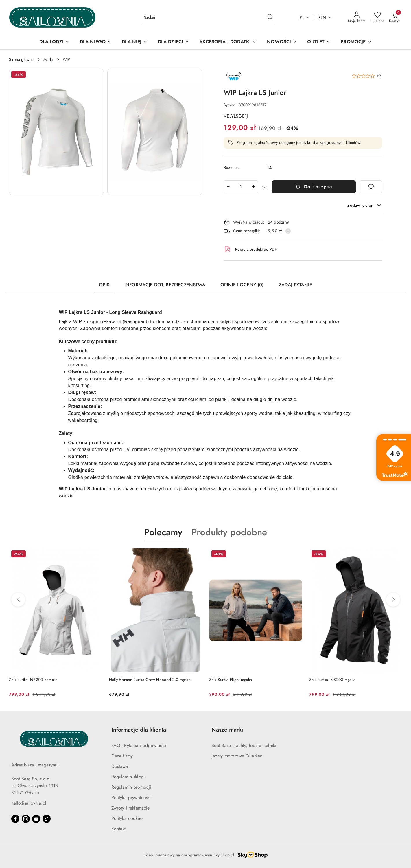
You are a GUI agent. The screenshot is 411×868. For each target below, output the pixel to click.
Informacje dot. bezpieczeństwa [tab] (165, 285)
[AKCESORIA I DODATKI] (228, 42)
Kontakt (119, 829)
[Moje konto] (357, 17)
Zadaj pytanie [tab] (295, 285)
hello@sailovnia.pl (29, 803)
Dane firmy (122, 756)
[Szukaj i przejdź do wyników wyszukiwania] (270, 17)
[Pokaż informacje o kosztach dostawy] (288, 231)
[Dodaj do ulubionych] (371, 187)
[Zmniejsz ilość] (228, 187)
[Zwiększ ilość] (254, 187)
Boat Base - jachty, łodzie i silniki (244, 746)
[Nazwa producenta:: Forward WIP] (234, 76)
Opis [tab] (104, 285)
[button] (56, 132)
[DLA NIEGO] (96, 42)
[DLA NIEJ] (134, 42)
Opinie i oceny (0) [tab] (242, 285)
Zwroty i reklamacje (131, 808)
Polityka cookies (127, 818)
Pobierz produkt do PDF (250, 250)
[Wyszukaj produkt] (209, 18)
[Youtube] (36, 819)
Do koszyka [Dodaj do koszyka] (314, 187)
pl (305, 18)
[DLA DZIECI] (174, 42)
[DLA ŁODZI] (54, 42)
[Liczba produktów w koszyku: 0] (394, 17)
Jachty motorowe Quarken (237, 756)
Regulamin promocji (131, 787)
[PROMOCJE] (356, 42)
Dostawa (120, 766)
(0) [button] (380, 76)
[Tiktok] (47, 819)
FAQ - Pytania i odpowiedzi (139, 746)
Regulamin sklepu (129, 777)
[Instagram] (26, 819)
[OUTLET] (319, 42)
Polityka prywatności (131, 798)
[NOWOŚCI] (282, 42)
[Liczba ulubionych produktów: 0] (377, 17)
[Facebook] (15, 819)
